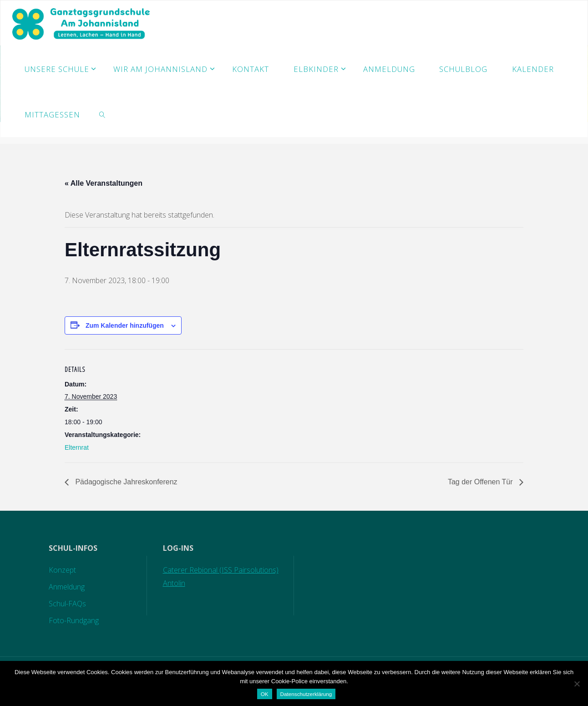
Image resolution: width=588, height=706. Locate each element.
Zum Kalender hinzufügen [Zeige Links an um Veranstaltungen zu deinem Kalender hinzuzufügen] (125, 325)
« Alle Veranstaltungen (104, 183)
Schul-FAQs (67, 604)
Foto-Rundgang (74, 620)
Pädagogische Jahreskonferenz (125, 482)
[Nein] (577, 684)
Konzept (62, 570)
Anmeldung (67, 587)
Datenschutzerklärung (306, 694)
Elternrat (77, 447)
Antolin (174, 583)
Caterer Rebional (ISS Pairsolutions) (221, 570)
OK (265, 694)
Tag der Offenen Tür (481, 482)
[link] (102, 114)
